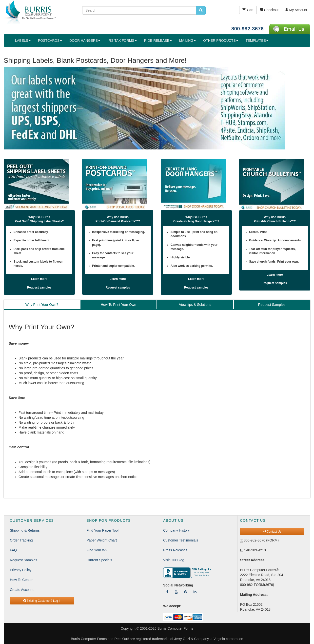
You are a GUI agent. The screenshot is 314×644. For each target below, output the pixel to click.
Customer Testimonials (181, 540)
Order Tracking (21, 540)
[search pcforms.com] (201, 10)
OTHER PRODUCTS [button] (221, 41)
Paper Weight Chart (102, 540)
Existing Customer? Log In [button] (42, 601)
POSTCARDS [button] (50, 41)
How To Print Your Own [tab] (118, 305)
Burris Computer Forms (175, 628)
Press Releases (175, 550)
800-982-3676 (247, 29)
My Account (296, 10)
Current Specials (99, 560)
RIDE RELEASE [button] (158, 41)
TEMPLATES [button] (257, 41)
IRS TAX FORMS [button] (122, 41)
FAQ (13, 550)
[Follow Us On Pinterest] (186, 592)
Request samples (39, 288)
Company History (176, 530)
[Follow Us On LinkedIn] (195, 592)
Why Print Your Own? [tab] (42, 305)
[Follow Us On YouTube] (176, 592)
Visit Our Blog (174, 560)
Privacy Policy (21, 570)
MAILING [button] (188, 41)
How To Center (21, 580)
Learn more (39, 279)
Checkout (269, 10)
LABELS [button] (23, 41)
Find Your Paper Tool (103, 530)
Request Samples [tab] (272, 305)
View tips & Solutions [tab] (195, 305)
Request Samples (24, 560)
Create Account (22, 590)
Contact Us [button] (272, 532)
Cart (248, 10)
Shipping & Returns (25, 530)
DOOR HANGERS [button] (85, 41)
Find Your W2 (97, 550)
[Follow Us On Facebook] (167, 592)
